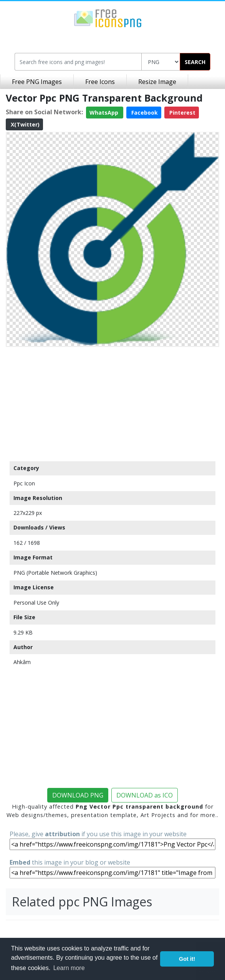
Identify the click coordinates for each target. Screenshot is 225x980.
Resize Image (157, 82)
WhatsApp (105, 113)
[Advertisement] (112, 404)
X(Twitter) (24, 124)
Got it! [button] (187, 959)
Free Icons (100, 82)
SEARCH (195, 62)
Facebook (144, 113)
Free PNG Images (37, 82)
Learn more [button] (69, 968)
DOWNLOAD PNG (78, 795)
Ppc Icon (24, 483)
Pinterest (182, 113)
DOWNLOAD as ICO (145, 795)
